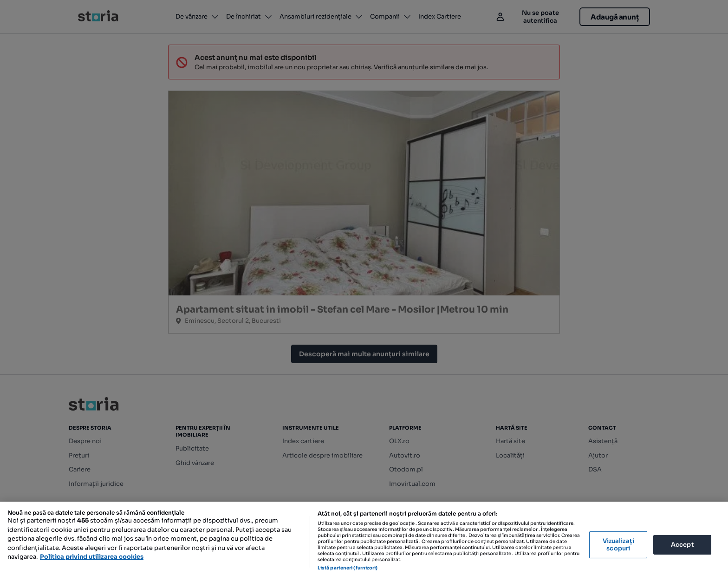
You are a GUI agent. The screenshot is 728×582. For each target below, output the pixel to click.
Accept (682, 545)
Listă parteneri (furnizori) (348, 568)
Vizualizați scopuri (618, 545)
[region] (364, 542)
